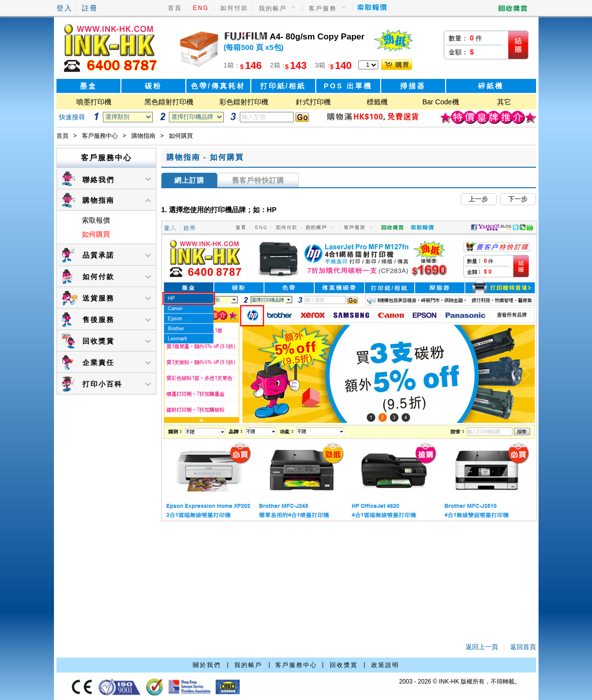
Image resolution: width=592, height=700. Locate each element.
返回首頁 (523, 647)
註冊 (90, 8)
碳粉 (153, 86)
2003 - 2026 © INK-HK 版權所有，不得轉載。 (460, 682)
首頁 (175, 8)
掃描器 (413, 86)
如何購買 (96, 234)
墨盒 (88, 86)
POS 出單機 (348, 86)
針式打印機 (313, 102)
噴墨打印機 (94, 102)
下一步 (518, 199)
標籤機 (377, 102)
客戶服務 (323, 8)
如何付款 (234, 8)
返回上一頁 (482, 647)
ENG (201, 8)
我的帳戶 (273, 8)
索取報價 (96, 220)
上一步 (478, 199)
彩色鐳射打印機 (244, 102)
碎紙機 (491, 86)
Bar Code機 (440, 102)
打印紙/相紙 (283, 86)
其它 (504, 102)
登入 (64, 8)
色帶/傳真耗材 (218, 86)
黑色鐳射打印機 (169, 102)
